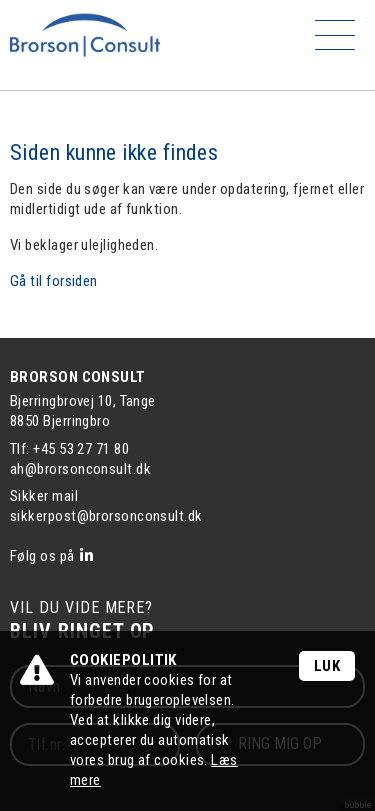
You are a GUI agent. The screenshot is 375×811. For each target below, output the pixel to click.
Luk (327, 666)
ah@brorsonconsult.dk (80, 469)
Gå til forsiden (54, 281)
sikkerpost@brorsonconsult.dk (106, 516)
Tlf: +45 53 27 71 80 (69, 449)
